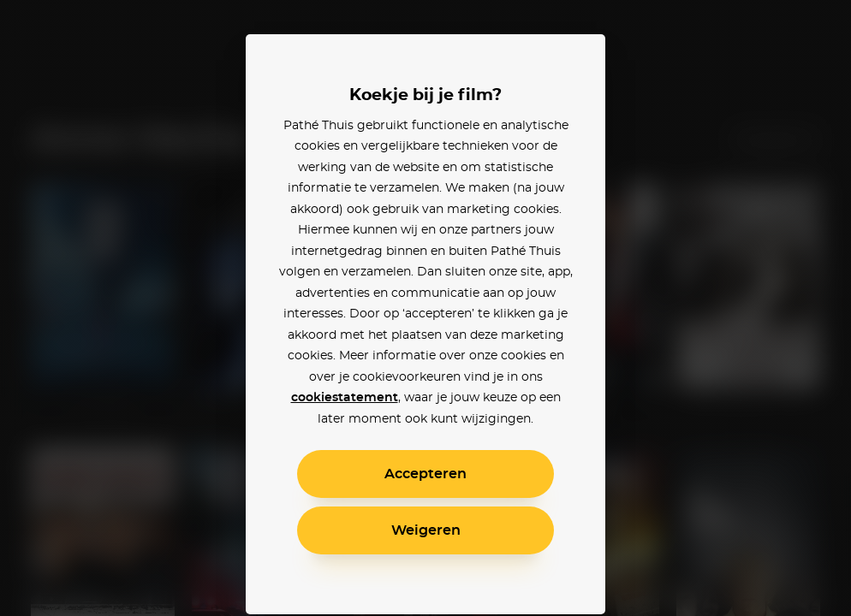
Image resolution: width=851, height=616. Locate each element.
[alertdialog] (425, 308)
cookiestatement (345, 398)
